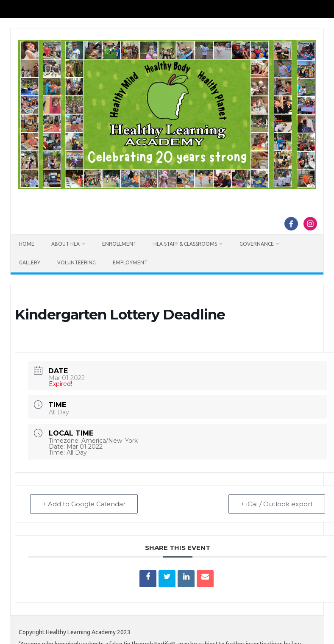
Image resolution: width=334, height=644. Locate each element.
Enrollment (119, 244)
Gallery (30, 262)
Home (27, 244)
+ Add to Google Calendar (84, 504)
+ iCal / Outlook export (277, 504)
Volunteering (77, 262)
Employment (130, 262)
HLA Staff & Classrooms (185, 244)
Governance (257, 244)
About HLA (65, 244)
